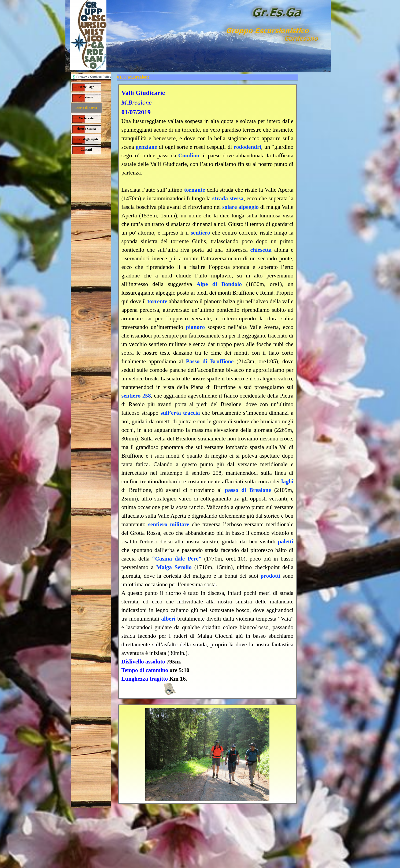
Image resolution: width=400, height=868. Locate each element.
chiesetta (261, 250)
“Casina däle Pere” (177, 559)
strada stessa (228, 198)
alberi (168, 619)
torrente (157, 301)
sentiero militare (168, 524)
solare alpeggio (240, 207)
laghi (287, 481)
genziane (146, 147)
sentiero (201, 233)
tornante (195, 190)
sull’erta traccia (180, 413)
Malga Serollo (174, 567)
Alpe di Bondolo (219, 284)
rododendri (248, 147)
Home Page (86, 87)
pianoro (195, 327)
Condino (189, 155)
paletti (286, 541)
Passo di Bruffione (210, 361)
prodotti (271, 576)
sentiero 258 (136, 396)
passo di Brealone (248, 490)
